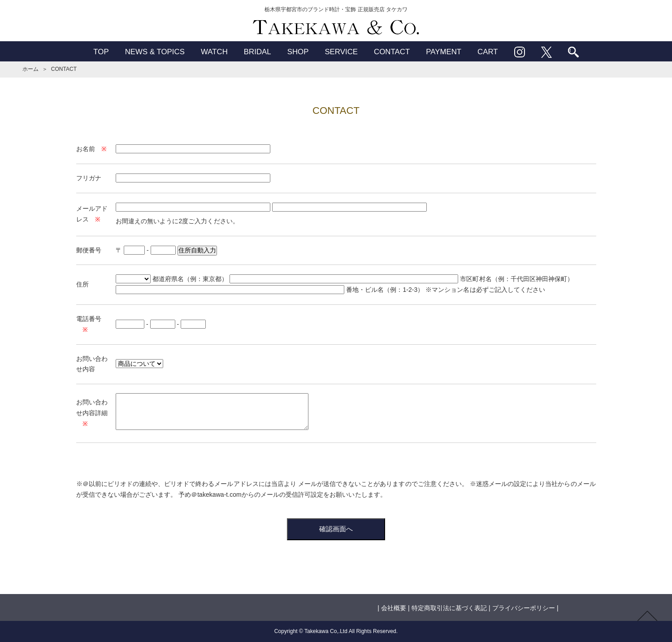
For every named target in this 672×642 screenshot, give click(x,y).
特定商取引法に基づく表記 (449, 608)
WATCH (214, 52)
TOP (101, 52)
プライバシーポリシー (524, 608)
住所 (82, 284)
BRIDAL (258, 52)
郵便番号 (89, 250)
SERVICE (341, 52)
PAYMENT (444, 52)
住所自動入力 (197, 250)
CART (488, 52)
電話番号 (89, 319)
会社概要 (394, 608)
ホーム (30, 69)
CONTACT (392, 52)
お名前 (86, 149)
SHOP (298, 52)
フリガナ (89, 178)
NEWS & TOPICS (155, 52)
